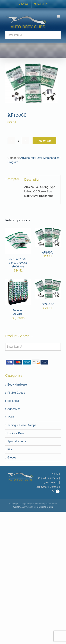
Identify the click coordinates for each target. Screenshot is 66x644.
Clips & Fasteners (48, 478)
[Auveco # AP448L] (18, 281)
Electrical (13, 401)
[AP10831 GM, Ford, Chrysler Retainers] (18, 230)
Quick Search (51, 482)
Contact (54, 487)
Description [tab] (12, 179)
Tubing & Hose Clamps (22, 425)
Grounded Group (45, 507)
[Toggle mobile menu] (59, 17)
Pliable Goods (16, 393)
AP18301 (48, 253)
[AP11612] (48, 281)
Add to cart (44, 141)
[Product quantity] (18, 141)
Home (55, 474)
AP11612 (48, 304)
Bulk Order (42, 487)
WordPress (18, 507)
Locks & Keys (16, 433)
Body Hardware (17, 385)
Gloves (12, 457)
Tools (11, 417)
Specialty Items (17, 441)
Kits (10, 449)
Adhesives (14, 409)
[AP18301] (48, 230)
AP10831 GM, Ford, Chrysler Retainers (18, 263)
